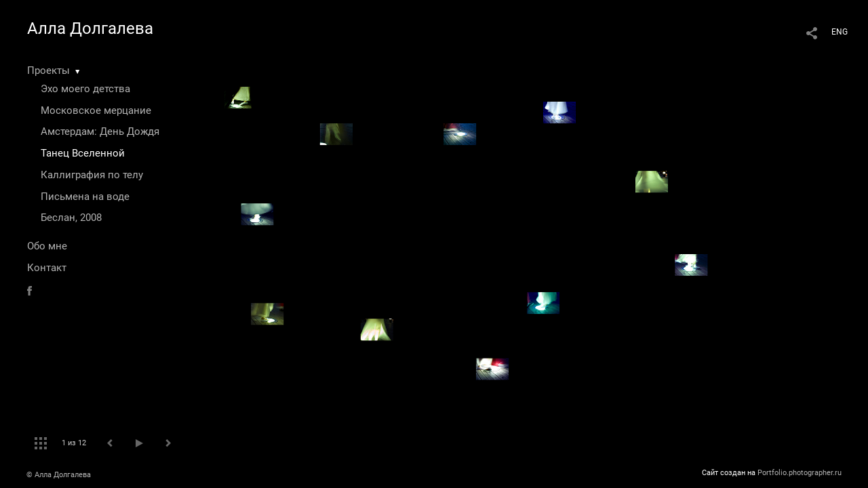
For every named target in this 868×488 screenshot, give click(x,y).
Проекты (48, 70)
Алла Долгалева (90, 28)
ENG (840, 32)
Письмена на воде (85, 197)
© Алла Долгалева (59, 475)
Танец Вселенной (83, 153)
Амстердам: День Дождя (100, 131)
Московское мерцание (96, 110)
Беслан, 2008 (71, 218)
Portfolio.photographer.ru (800, 473)
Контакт (47, 268)
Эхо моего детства (85, 89)
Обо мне (47, 246)
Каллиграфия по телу (92, 175)
